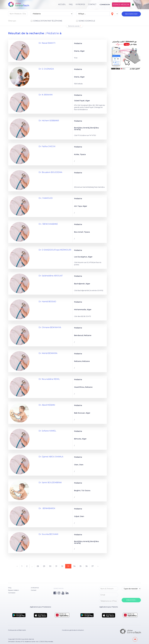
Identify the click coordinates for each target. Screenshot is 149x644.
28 (38, 566)
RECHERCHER (131, 14)
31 (56, 566)
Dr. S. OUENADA (46, 69)
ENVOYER (131, 600)
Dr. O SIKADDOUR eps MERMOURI (55, 250)
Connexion (105, 5)
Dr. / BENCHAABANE (48, 224)
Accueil (62, 4)
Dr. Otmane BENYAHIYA (50, 327)
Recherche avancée (75, 26)
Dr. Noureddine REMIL (49, 379)
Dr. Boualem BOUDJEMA (50, 172)
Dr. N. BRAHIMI (46, 95)
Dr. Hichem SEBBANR (49, 121)
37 (93, 566)
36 (86, 566)
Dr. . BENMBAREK (47, 508)
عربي (136, 4)
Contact (92, 4)
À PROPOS (80, 4)
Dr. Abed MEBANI (47, 405)
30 (50, 566)
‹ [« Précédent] (17, 566)
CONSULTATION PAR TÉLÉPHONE (47, 21)
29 (44, 566)
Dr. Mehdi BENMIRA (48, 353)
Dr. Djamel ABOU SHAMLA (51, 457)
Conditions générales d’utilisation (73, 630)
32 (62, 566)
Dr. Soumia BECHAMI (48, 534)
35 (80, 566)
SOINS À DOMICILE (86, 21)
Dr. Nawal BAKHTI (47, 43)
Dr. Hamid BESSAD (47, 302)
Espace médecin (121, 5)
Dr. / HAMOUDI (46, 198)
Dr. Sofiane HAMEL (47, 431)
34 (74, 566)
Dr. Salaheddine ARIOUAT (51, 276)
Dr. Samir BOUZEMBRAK (50, 483)
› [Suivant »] (98, 566)
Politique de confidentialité (17, 630)
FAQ (71, 4)
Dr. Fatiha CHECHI (47, 146)
